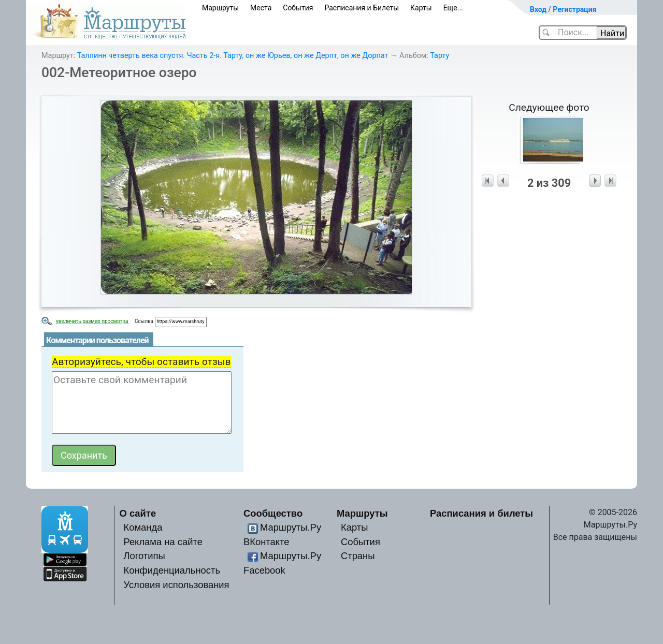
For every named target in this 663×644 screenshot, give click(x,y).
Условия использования (176, 585)
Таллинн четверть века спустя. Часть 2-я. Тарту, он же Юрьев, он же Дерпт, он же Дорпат (233, 56)
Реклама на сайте (163, 542)
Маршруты (220, 8)
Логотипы (144, 556)
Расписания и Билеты (362, 8)
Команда (143, 527)
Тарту (439, 56)
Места (261, 8)
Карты (421, 8)
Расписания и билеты (481, 513)
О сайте (138, 513)
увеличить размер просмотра (93, 321)
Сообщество (273, 513)
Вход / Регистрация (563, 9)
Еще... (453, 8)
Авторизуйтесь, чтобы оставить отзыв (141, 362)
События (298, 8)
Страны (358, 556)
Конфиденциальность (172, 570)
